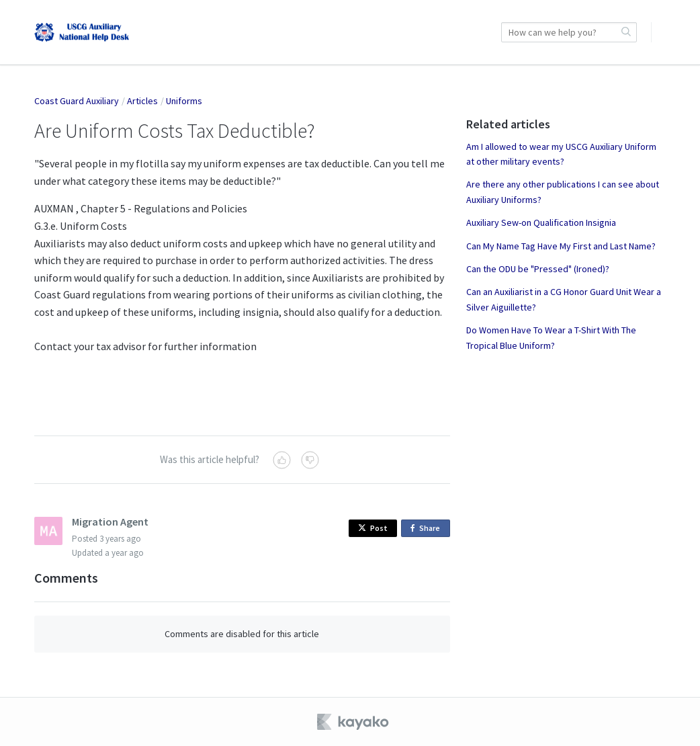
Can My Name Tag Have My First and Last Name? (561, 246)
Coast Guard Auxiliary (77, 101)
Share (428, 529)
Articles (142, 101)
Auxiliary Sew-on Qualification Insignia (541, 222)
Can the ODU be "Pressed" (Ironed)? (538, 269)
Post (373, 528)
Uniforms (184, 101)
